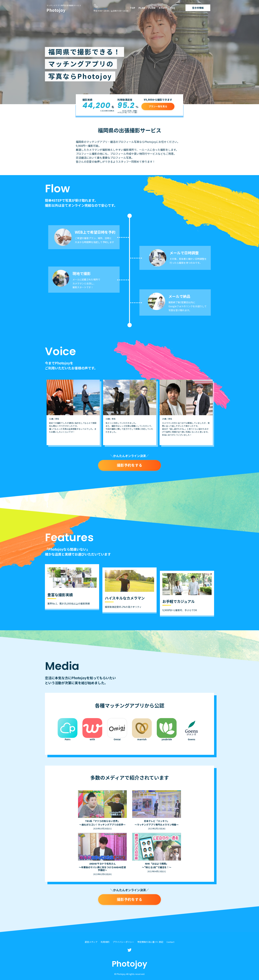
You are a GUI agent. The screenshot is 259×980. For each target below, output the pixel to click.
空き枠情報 (198, 8)
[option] (73, 412)
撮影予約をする (129, 465)
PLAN (142, 8)
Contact (170, 942)
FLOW (152, 8)
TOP (133, 8)
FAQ (173, 8)
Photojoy (64, 9)
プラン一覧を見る (158, 106)
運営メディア (91, 942)
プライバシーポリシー (123, 942)
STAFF (163, 8)
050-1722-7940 (101, 9)
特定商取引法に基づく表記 (150, 942)
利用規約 (105, 942)
